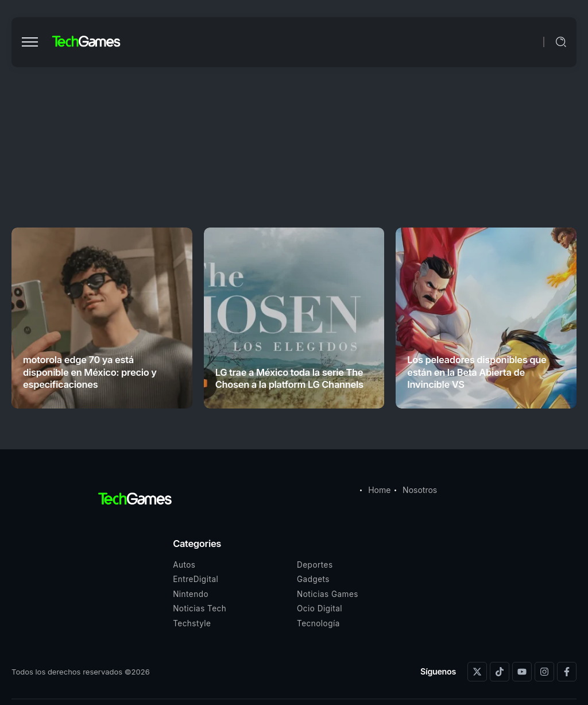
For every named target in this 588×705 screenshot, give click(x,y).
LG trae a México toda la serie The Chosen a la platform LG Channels (289, 378)
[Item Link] (102, 318)
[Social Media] (477, 672)
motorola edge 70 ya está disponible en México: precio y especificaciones (90, 372)
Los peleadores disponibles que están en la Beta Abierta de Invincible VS (477, 372)
